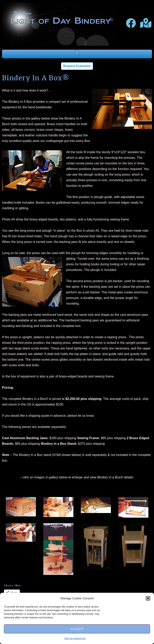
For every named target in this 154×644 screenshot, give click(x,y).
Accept (77, 629)
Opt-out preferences (75, 638)
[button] (148, 598)
